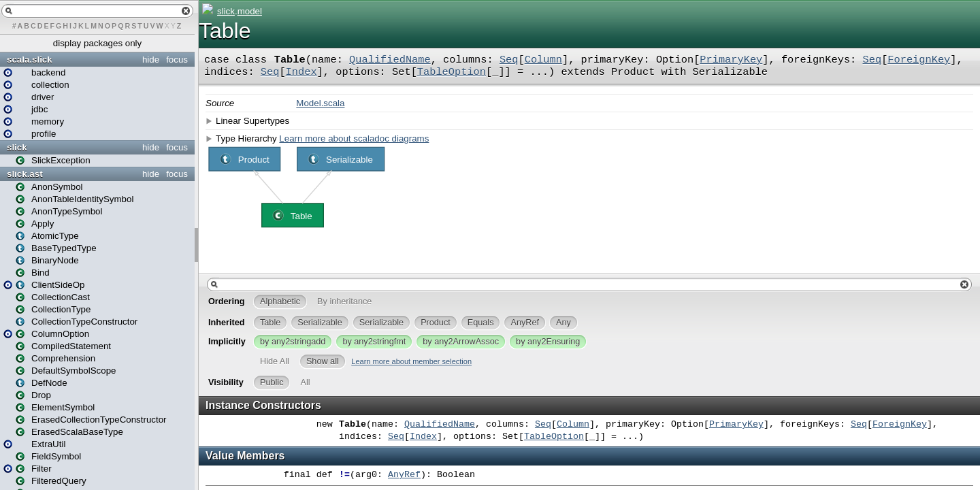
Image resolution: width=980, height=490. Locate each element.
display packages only (97, 43)
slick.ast (25, 174)
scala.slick (30, 60)
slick (17, 147)
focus (177, 60)
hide (151, 60)
